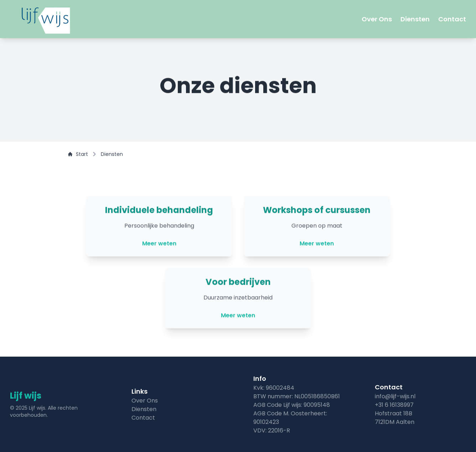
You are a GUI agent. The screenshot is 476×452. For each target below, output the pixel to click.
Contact (452, 19)
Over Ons (377, 19)
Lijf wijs (26, 396)
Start (78, 154)
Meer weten (159, 244)
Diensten (415, 19)
